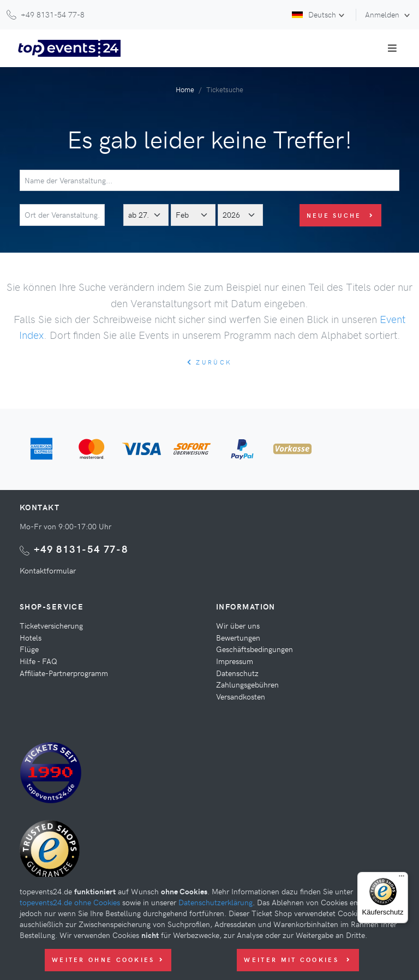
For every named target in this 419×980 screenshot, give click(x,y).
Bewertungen (238, 637)
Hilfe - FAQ (38, 661)
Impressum (235, 661)
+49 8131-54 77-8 (81, 549)
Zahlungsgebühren (247, 684)
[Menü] (402, 879)
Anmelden (383, 14)
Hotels (31, 637)
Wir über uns (238, 625)
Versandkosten (241, 696)
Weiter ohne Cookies (108, 960)
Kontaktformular (48, 570)
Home (185, 89)
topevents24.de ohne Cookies (70, 902)
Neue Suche (341, 215)
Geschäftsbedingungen (255, 649)
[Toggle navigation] (392, 48)
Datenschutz (237, 673)
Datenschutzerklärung (216, 902)
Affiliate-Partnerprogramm (64, 673)
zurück (209, 362)
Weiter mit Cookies (298, 960)
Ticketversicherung (51, 625)
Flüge (29, 649)
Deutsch (314, 14)
